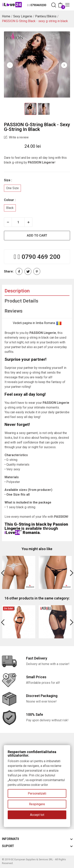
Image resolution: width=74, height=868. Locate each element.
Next (64, 65)
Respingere (37, 804)
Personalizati (37, 793)
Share (19, 271)
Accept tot (37, 815)
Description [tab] (17, 291)
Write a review (18, 137)
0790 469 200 (41, 257)
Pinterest (37, 271)
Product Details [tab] (21, 301)
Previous (10, 65)
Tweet (28, 271)
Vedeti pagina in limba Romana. (37, 323)
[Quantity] (18, 222)
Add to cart (37, 235)
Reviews (14, 311)
